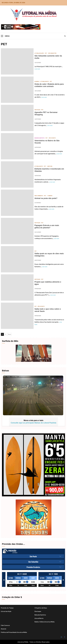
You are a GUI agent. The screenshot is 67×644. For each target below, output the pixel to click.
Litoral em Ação (39, 53)
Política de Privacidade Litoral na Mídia (14, 632)
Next (10, 334)
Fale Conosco (5, 625)
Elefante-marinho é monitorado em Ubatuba (17, 174)
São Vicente (52, 138)
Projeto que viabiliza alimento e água (17, 287)
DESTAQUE (37, 110)
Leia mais (37, 69)
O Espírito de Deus (41, 608)
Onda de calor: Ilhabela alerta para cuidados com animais (17, 90)
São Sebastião (52, 53)
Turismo (50, 196)
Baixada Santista (40, 138)
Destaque (38, 611)
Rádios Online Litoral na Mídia (45, 622)
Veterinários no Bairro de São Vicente (17, 146)
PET (46, 53)
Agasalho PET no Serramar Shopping (17, 118)
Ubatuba (50, 166)
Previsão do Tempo (7, 608)
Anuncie (4, 629)
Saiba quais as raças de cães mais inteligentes (17, 259)
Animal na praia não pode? (17, 203)
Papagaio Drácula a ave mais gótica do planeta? (17, 231)
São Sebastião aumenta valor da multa (17, 61)
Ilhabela (37, 81)
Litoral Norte (45, 81)
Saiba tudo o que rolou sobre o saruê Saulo (17, 316)
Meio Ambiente (39, 196)
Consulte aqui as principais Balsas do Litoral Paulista (33, 423)
